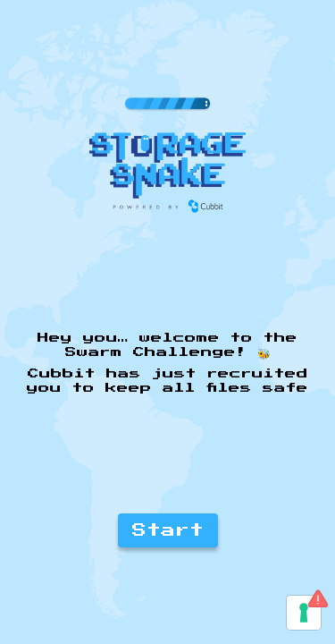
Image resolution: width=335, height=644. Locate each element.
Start (168, 530)
